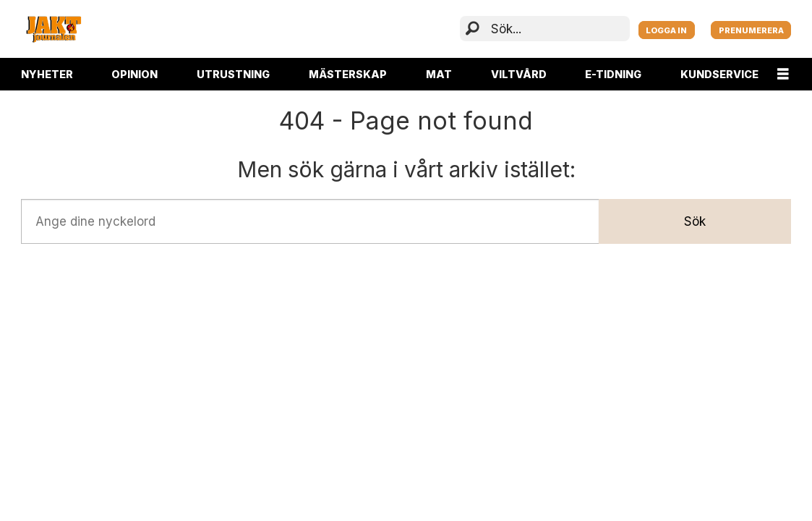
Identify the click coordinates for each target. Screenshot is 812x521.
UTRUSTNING (233, 74)
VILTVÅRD (519, 74)
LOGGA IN (666, 30)
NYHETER (47, 74)
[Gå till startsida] (54, 29)
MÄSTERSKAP (348, 74)
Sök (695, 221)
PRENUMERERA (751, 30)
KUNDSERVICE (719, 74)
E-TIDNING (613, 74)
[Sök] (473, 29)
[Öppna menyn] (783, 74)
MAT (439, 74)
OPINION (134, 74)
